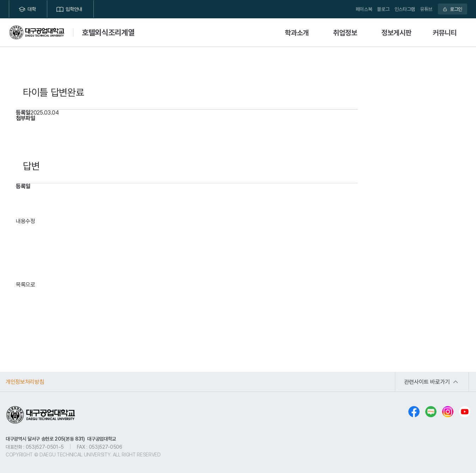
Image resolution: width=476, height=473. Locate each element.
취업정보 (345, 32)
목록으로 (26, 284)
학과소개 (297, 32)
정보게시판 (396, 32)
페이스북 (364, 9)
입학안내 (74, 9)
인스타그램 (405, 9)
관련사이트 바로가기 (427, 382)
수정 (30, 221)
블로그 (383, 9)
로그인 (456, 9)
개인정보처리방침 (25, 382)
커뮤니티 (445, 32)
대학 (32, 9)
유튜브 (426, 9)
